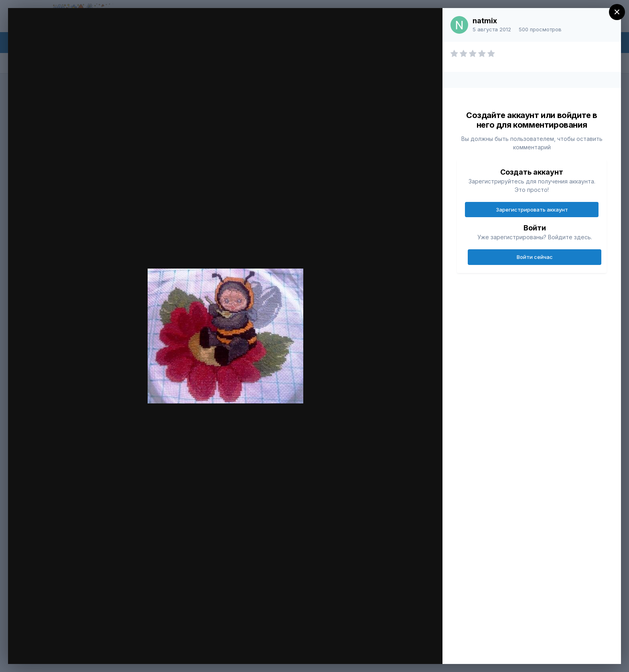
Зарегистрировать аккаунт (532, 210)
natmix (485, 21)
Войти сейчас (535, 257)
